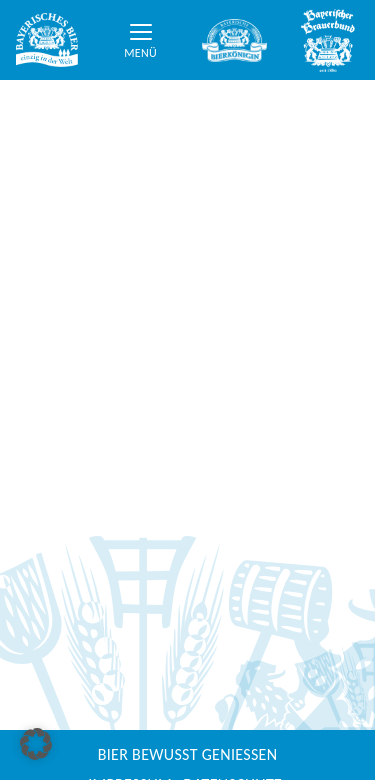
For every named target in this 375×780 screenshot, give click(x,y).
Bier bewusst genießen (188, 754)
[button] (36, 744)
